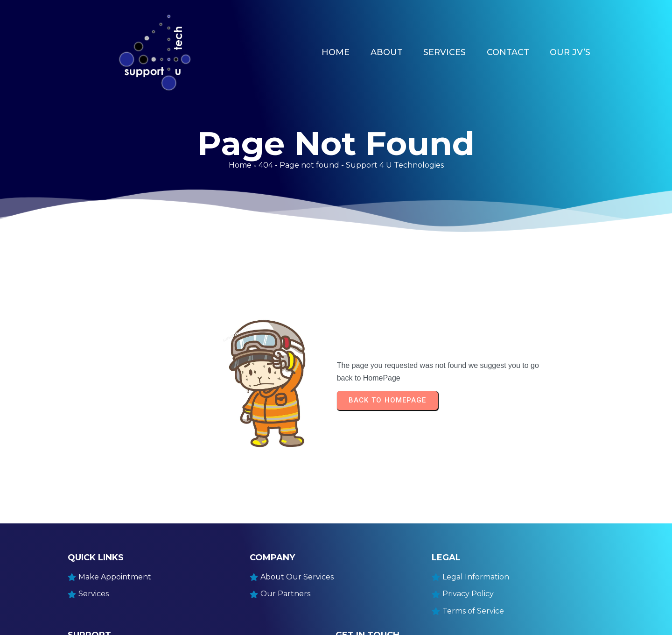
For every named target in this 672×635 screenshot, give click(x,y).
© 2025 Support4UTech (108, 622)
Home (240, 155)
